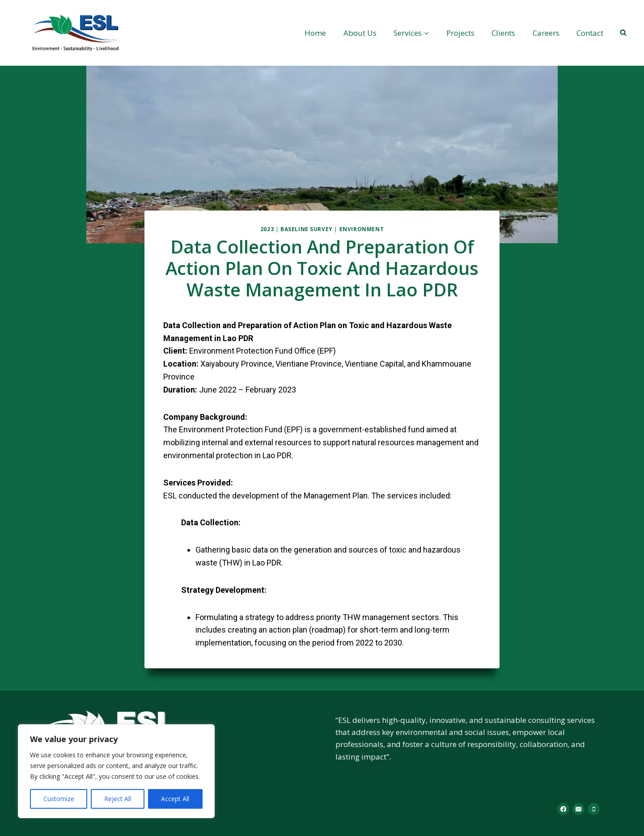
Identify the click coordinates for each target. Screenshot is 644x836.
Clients (503, 33)
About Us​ (360, 33)
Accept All (175, 799)
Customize (59, 799)
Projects (460, 33)
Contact (590, 33)
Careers (546, 33)
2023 (267, 229)
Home (315, 33)
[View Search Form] (623, 33)
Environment (362, 229)
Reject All (118, 799)
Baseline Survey (307, 229)
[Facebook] (563, 809)
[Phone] (594, 809)
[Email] (578, 809)
